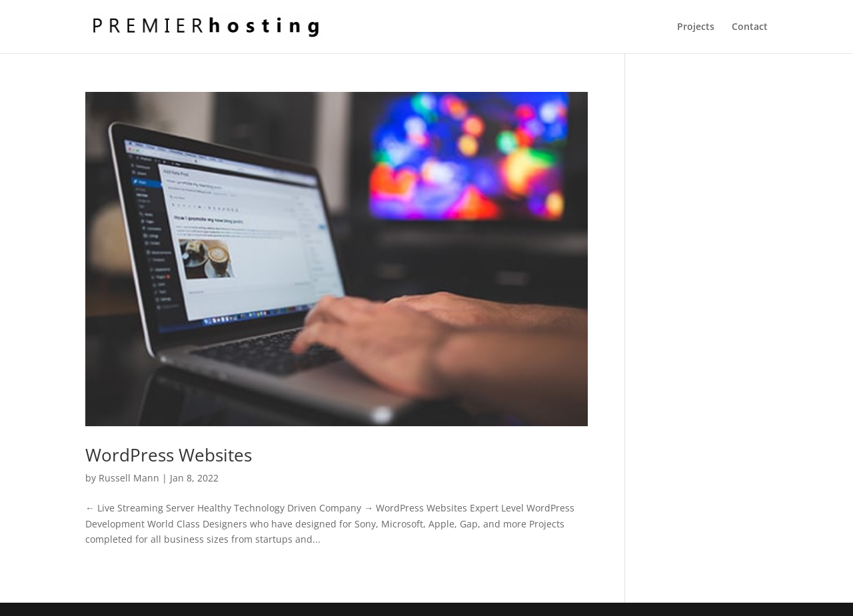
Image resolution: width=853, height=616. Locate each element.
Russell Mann (129, 478)
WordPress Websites (169, 455)
